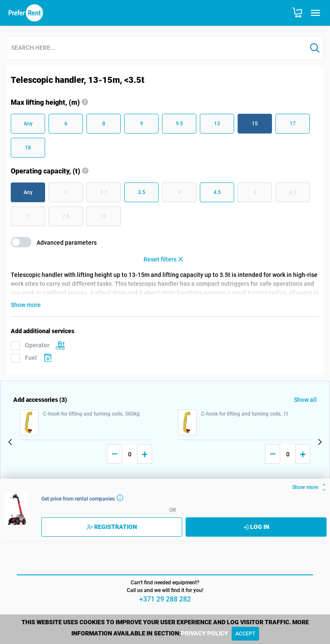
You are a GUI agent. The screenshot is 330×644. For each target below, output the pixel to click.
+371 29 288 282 (165, 599)
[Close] (245, 634)
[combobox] (157, 48)
